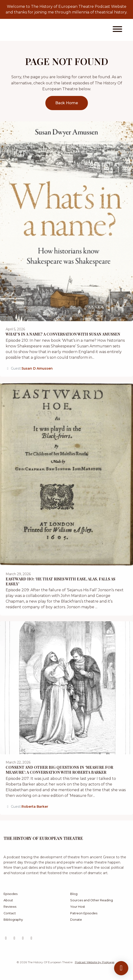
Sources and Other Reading (92, 900)
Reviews (10, 907)
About (8, 900)
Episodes (11, 894)
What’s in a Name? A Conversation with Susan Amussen (63, 334)
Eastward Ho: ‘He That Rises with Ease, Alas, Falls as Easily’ (60, 581)
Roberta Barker (35, 807)
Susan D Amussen (37, 368)
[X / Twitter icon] (6, 938)
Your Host (78, 907)
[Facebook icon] (31, 938)
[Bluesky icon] (23, 938)
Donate (76, 920)
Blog (74, 894)
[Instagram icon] (14, 938)
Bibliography (13, 920)
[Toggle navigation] (117, 30)
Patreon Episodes (84, 913)
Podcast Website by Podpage (95, 962)
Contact (10, 913)
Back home (67, 103)
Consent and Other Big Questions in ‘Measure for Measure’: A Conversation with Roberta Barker (59, 770)
